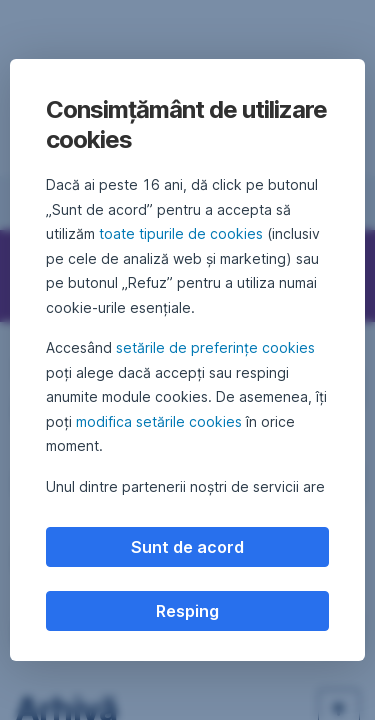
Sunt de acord (187, 547)
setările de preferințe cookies (215, 347)
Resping (187, 611)
